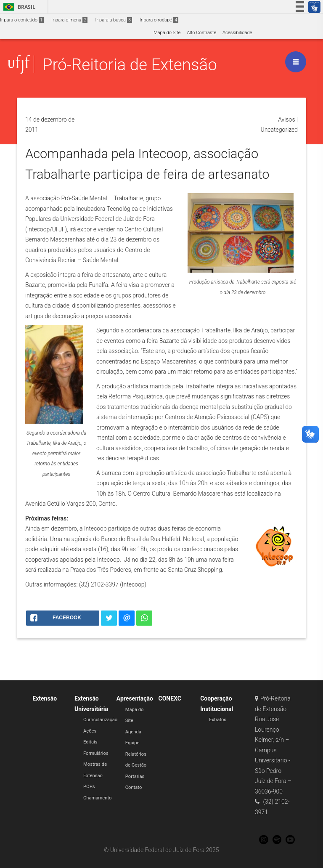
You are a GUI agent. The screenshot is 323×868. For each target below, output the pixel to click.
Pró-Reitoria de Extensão (130, 65)
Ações (90, 731)
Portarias (135, 776)
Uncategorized (279, 130)
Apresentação (135, 698)
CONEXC (169, 698)
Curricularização (100, 720)
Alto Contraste (201, 33)
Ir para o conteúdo (22, 20)
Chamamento (97, 798)
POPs (89, 787)
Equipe (132, 743)
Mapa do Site (167, 33)
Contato (134, 787)
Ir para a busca (114, 20)
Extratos (218, 720)
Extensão (45, 698)
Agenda (133, 732)
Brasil (18, 7)
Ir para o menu (69, 20)
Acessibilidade (237, 33)
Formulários (96, 753)
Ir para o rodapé (159, 20)
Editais (90, 742)
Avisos (286, 119)
